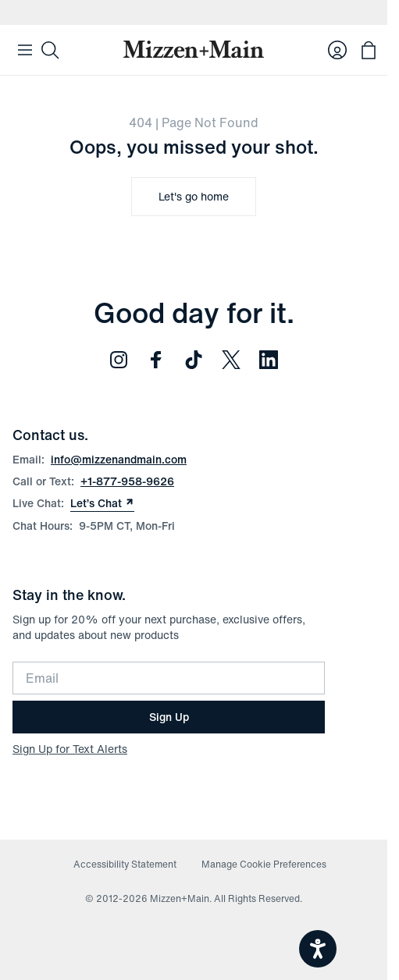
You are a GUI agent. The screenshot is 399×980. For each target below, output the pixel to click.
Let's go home (194, 196)
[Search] (50, 50)
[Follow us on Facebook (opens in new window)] (156, 360)
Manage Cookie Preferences (264, 864)
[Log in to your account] (337, 50)
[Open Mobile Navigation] (25, 50)
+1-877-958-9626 (127, 481)
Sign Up (169, 717)
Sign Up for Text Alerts (70, 749)
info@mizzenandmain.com (119, 459)
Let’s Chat (102, 503)
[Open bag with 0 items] (369, 50)
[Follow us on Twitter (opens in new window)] (231, 360)
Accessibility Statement (125, 864)
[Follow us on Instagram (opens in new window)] (119, 360)
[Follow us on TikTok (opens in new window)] (194, 360)
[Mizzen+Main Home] (194, 49)
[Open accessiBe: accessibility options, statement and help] (318, 949)
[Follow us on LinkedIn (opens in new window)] (269, 360)
